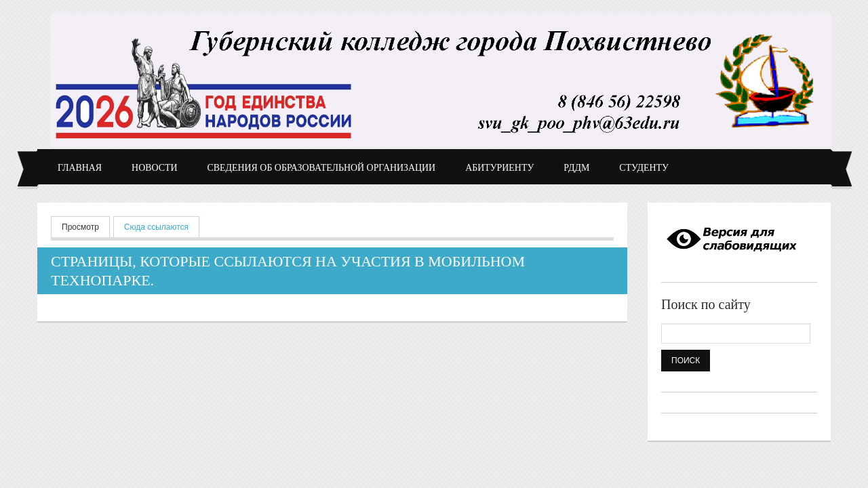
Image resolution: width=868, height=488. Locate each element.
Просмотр (80, 227)
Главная (80, 168)
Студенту (644, 168)
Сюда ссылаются (162, 226)
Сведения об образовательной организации (322, 168)
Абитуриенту (499, 168)
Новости (154, 168)
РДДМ (576, 168)
